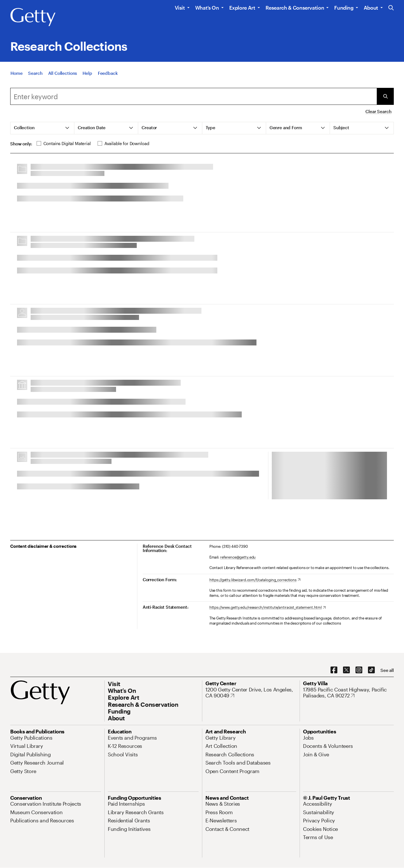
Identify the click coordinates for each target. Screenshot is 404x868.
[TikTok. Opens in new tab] (371, 670)
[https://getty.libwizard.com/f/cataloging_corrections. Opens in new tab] (255, 580)
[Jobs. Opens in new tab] (308, 738)
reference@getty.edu (238, 557)
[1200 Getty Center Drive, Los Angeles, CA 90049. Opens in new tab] (251, 693)
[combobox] (193, 96)
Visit (180, 8)
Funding (344, 8)
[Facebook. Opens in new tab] (334, 670)
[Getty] (33, 17)
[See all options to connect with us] (387, 670)
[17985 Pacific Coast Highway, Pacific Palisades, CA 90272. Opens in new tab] (348, 693)
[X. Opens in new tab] (346, 670)
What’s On (207, 8)
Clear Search (378, 111)
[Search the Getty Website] (391, 8)
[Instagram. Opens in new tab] (359, 670)
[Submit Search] (385, 96)
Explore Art (242, 8)
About (371, 8)
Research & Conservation (295, 8)
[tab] (42, 128)
